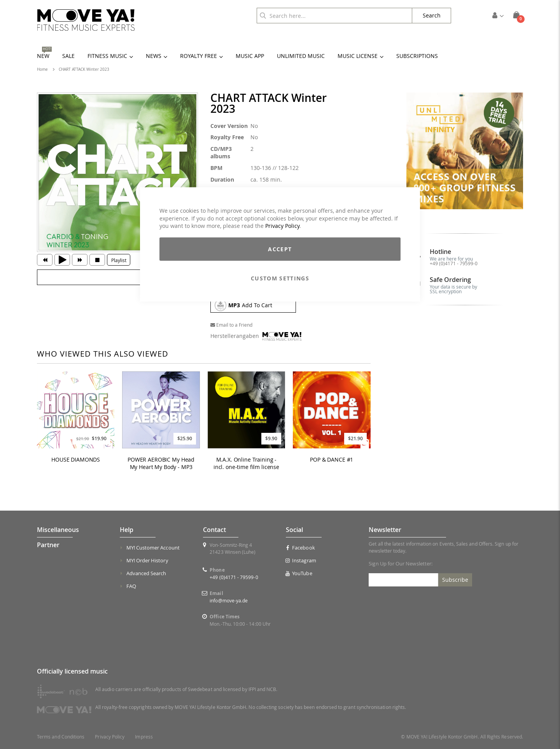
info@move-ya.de (229, 600)
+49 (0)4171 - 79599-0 (454, 263)
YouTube (299, 573)
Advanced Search (146, 573)
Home (42, 69)
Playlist (119, 260)
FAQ (131, 586)
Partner (48, 545)
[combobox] (334, 16)
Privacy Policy (282, 226)
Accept (280, 249)
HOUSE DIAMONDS (76, 460)
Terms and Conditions (61, 737)
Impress (144, 737)
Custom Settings (280, 278)
